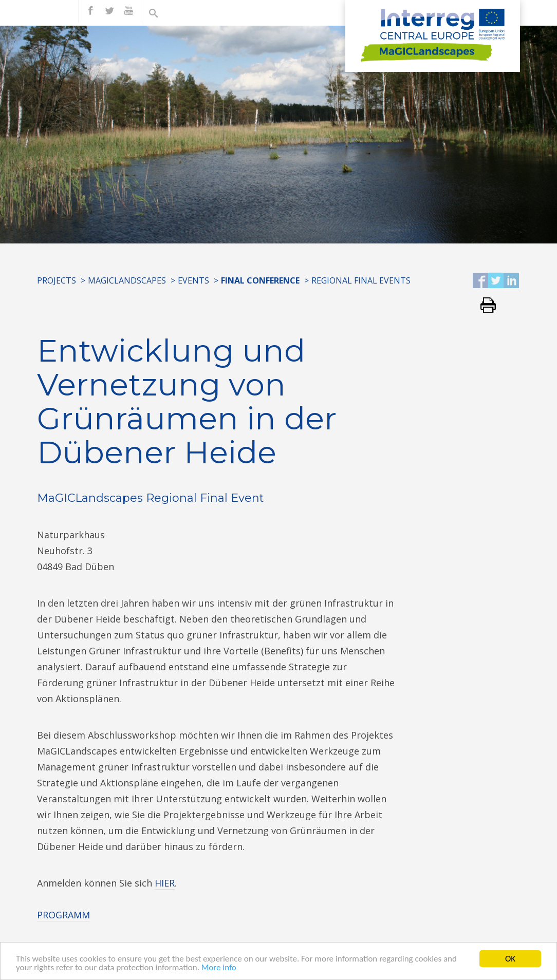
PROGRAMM (63, 915)
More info (219, 968)
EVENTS (193, 280)
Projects (57, 280)
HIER (165, 883)
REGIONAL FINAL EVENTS (361, 280)
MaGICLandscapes (127, 280)
